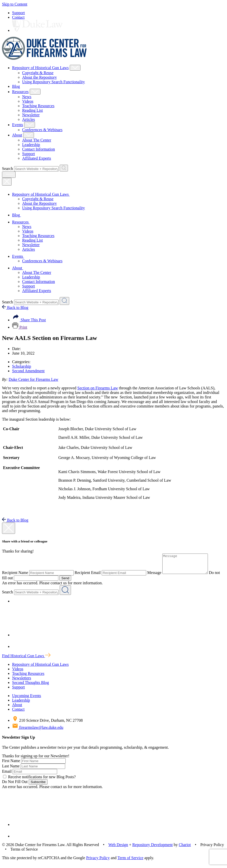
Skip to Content (15, 4)
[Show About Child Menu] (29, 135)
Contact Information (39, 149)
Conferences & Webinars (42, 130)
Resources (20, 92)
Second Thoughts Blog (30, 686)
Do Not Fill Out (15, 785)
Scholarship (22, 366)
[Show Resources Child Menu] (35, 92)
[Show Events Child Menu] (30, 125)
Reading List (32, 110)
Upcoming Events (27, 699)
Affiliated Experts (37, 158)
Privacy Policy (98, 862)
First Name (11, 764)
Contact (18, 17)
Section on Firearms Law (98, 388)
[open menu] (9, 175)
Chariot (185, 848)
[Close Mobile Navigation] (7, 182)
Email (7, 775)
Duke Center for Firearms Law (33, 379)
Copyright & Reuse (38, 73)
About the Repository (40, 77)
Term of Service (130, 862)
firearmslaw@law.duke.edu (38, 731)
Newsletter (31, 115)
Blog (16, 86)
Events (18, 125)
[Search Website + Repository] (64, 168)
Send (72, 582)
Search (8, 169)
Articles (29, 119)
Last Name (11, 770)
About (17, 135)
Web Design (118, 848)
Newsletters (22, 682)
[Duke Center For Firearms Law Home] (44, 58)
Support (18, 13)
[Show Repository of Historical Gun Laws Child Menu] (75, 68)
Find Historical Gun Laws (26, 660)
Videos (28, 101)
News (27, 97)
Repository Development (153, 848)
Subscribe (38, 786)
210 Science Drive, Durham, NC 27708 (47, 724)
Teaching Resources (38, 106)
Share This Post (29, 320)
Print (20, 327)
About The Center (37, 140)
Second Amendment (28, 371)
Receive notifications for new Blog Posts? (39, 781)
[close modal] (9, 528)
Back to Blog (15, 308)
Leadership (31, 145)
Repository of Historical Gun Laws (40, 68)
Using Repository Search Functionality (53, 82)
